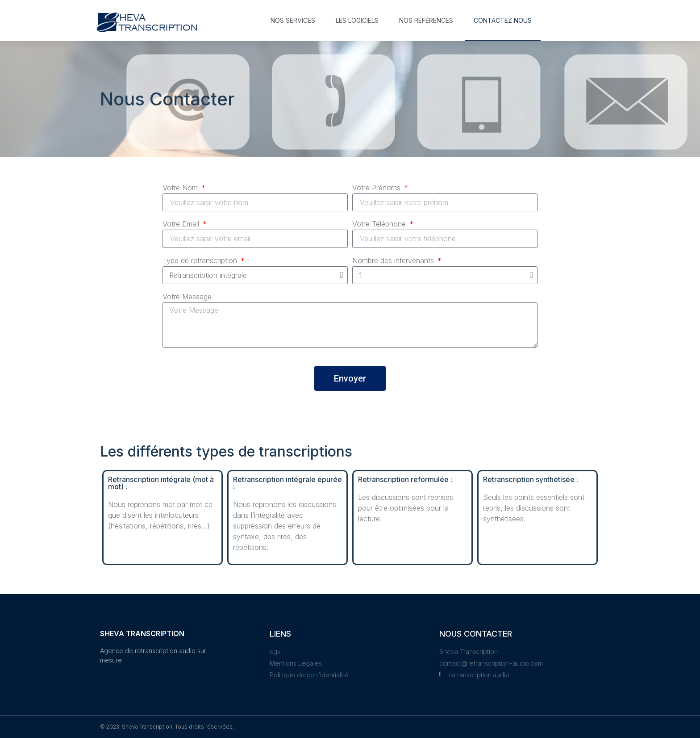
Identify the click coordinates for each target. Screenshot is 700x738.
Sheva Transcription (142, 633)
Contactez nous (503, 20)
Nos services (293, 20)
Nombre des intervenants (394, 261)
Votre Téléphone (380, 224)
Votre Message (187, 297)
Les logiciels (357, 20)
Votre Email (182, 224)
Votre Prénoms (377, 188)
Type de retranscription (201, 261)
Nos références (426, 20)
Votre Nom (181, 188)
